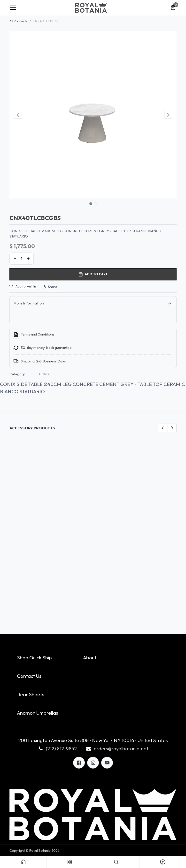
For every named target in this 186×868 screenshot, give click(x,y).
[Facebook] (79, 763)
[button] (18, 115)
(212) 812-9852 (61, 749)
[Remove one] (15, 259)
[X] (93, 763)
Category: (17, 374)
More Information (29, 303)
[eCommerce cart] (173, 8)
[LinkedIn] (107, 763)
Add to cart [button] (93, 274)
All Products (19, 21)
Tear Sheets (31, 694)
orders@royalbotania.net (121, 749)
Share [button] (50, 287)
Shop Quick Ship (34, 658)
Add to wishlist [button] (24, 286)
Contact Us (29, 676)
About (90, 658)
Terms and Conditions (38, 334)
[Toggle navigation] (13, 8)
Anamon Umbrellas (38, 713)
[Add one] (28, 259)
